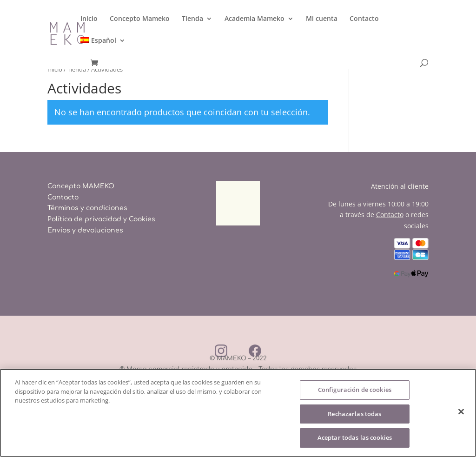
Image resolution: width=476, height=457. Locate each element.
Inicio (89, 19)
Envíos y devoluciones (85, 230)
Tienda (192, 19)
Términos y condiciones (87, 208)
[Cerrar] (461, 412)
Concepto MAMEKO (81, 186)
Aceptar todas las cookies (355, 437)
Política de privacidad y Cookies (101, 219)
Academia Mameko (255, 19)
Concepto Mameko (140, 19)
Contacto (364, 19)
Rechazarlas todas (354, 414)
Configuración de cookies (355, 390)
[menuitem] (103, 48)
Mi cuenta (322, 19)
